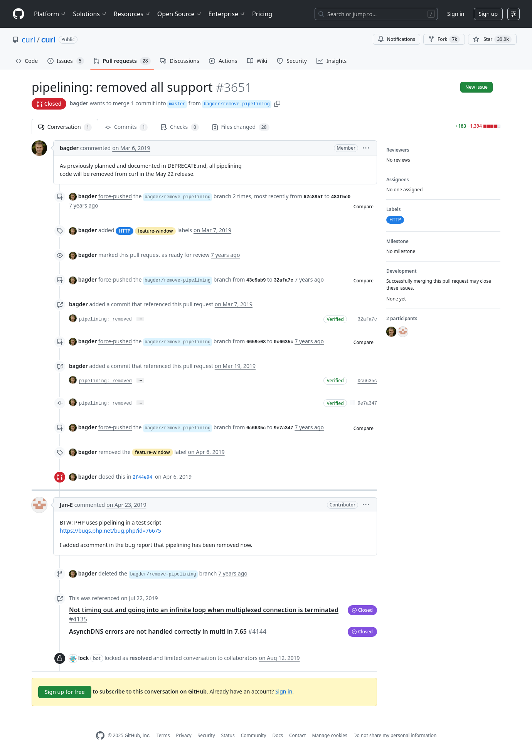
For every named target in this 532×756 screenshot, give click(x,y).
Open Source (180, 14)
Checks (180, 127)
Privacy (184, 735)
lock (84, 658)
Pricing (262, 14)
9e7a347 (367, 403)
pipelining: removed (105, 319)
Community (254, 735)
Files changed (241, 127)
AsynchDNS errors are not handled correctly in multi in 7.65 (168, 631)
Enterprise (227, 14)
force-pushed (115, 196)
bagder (79, 103)
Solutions (90, 14)
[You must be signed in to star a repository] (492, 39)
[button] (277, 103)
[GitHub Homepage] (100, 736)
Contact (297, 735)
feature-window (155, 231)
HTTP (125, 231)
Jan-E (66, 505)
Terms (163, 735)
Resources (132, 14)
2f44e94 (142, 478)
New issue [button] (476, 87)
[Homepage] (19, 14)
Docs (278, 735)
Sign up (488, 14)
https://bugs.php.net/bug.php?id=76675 (110, 531)
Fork (444, 39)
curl (28, 40)
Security (206, 735)
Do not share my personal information (395, 735)
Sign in (456, 14)
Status (228, 735)
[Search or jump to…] (376, 14)
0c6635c (367, 381)
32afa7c (367, 319)
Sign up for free (65, 692)
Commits (126, 127)
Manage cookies (329, 735)
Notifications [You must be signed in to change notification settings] (396, 39)
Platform (50, 14)
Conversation (65, 127)
